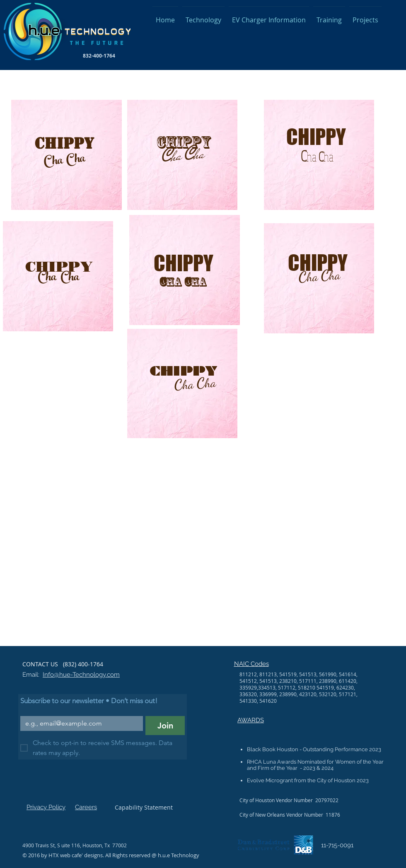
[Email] (79, 723)
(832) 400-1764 (82, 664)
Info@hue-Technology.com (81, 675)
